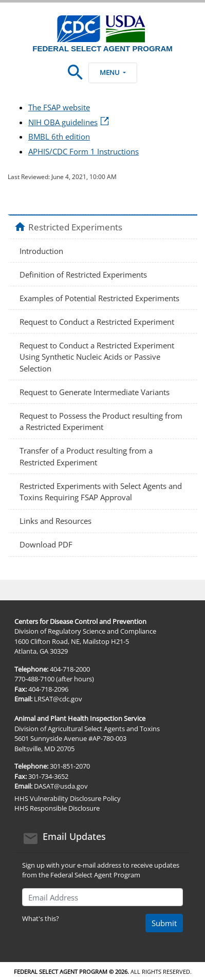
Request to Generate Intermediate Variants (95, 392)
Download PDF (46, 544)
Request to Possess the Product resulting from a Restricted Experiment (101, 422)
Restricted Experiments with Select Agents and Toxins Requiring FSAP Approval (101, 492)
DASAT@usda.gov (61, 786)
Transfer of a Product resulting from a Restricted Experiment (86, 456)
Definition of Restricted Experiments (83, 275)
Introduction (41, 251)
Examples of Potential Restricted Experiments (99, 298)
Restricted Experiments (75, 227)
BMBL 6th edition (59, 136)
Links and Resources (55, 521)
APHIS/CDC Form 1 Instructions (83, 151)
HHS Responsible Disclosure (57, 808)
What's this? (41, 918)
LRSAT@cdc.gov (58, 699)
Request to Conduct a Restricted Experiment (97, 322)
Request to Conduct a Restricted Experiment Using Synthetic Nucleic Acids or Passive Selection (97, 357)
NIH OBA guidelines (69, 122)
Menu (113, 72)
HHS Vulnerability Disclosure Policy (68, 798)
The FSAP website (59, 107)
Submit (164, 923)
